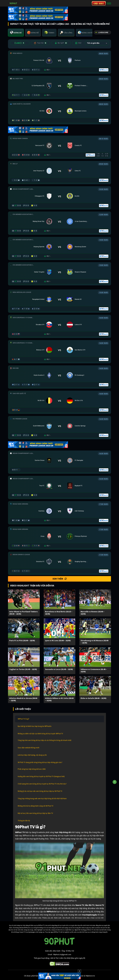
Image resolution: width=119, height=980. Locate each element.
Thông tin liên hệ (24, 821)
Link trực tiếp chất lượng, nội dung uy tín (32, 755)
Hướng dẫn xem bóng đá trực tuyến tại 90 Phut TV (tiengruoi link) (41, 776)
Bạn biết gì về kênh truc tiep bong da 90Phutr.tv (35, 726)
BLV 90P (61, 43)
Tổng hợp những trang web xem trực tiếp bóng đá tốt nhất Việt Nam (42, 799)
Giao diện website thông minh (29, 748)
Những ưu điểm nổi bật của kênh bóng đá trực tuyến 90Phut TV (40, 734)
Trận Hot (40, 43)
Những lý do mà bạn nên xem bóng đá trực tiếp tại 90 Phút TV (40, 791)
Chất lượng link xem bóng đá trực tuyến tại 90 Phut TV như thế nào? (42, 784)
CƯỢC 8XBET (99, 3)
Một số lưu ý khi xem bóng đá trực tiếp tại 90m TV (35, 813)
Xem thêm (60, 579)
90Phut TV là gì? (24, 719)
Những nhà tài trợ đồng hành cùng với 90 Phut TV (36, 806)
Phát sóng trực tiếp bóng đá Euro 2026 (32, 769)
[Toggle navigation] (109, 3)
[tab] (16, 33)
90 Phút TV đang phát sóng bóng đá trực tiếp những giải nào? (40, 762)
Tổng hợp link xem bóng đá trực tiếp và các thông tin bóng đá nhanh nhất (45, 740)
